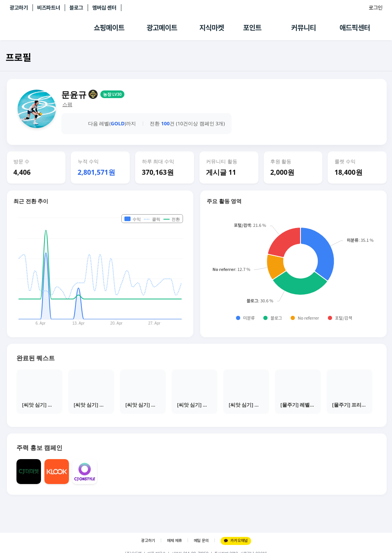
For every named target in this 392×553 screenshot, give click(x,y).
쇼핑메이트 (109, 28)
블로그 (76, 8)
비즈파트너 (49, 8)
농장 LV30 (112, 94)
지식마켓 (212, 28)
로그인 (376, 8)
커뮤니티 (304, 28)
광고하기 (19, 8)
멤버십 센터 (104, 8)
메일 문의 (201, 541)
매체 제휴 (174, 541)
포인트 (252, 28)
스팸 (67, 104)
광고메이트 (162, 28)
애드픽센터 (355, 28)
